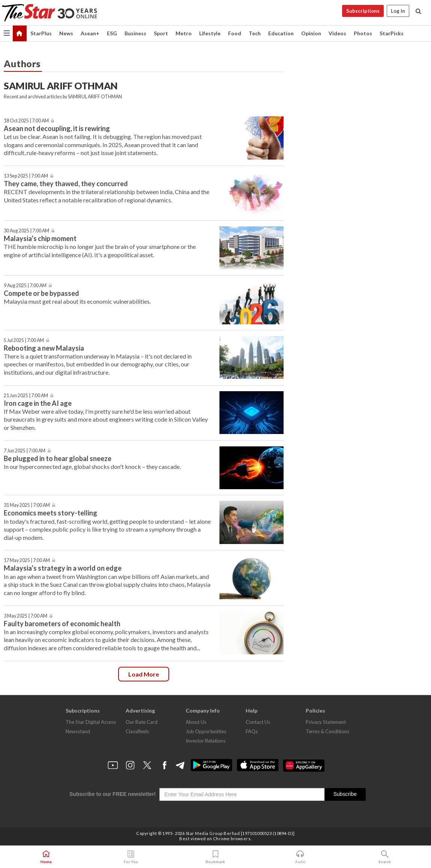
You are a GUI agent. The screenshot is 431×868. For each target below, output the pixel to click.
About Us (196, 722)
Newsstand (78, 731)
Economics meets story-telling (50, 513)
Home (46, 857)
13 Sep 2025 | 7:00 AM (26, 176)
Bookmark (215, 857)
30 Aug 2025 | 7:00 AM (26, 231)
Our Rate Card (142, 722)
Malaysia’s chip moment (40, 238)
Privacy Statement (326, 722)
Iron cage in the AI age (38, 403)
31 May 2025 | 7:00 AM (27, 505)
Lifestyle (210, 33)
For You (131, 857)
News (66, 33)
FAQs (252, 731)
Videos (337, 33)
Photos (363, 33)
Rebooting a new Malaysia (44, 348)
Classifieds (137, 731)
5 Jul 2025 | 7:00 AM (24, 340)
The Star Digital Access (91, 722)
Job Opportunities (206, 731)
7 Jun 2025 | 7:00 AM (25, 451)
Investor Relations (206, 741)
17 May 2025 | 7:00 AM (27, 560)
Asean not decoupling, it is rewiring (57, 128)
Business (135, 33)
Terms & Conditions (327, 731)
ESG (112, 33)
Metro (184, 33)
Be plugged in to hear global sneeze (58, 458)
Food (235, 33)
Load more (144, 674)
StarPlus (41, 33)
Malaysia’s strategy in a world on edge (63, 568)
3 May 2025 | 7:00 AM (26, 616)
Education (281, 33)
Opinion (311, 33)
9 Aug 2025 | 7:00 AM (25, 286)
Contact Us (258, 722)
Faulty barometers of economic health (62, 624)
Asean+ (90, 33)
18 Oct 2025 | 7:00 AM (26, 121)
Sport (161, 33)
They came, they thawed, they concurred (66, 184)
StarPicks (392, 33)
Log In (398, 11)
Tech (255, 33)
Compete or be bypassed (41, 293)
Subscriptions (363, 11)
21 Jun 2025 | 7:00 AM (26, 396)
